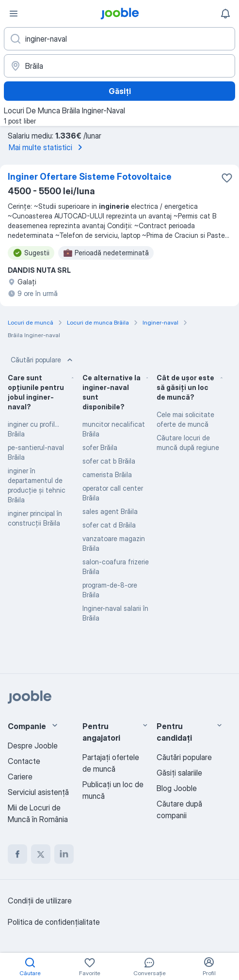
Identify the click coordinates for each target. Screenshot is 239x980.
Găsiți (120, 91)
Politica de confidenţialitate (54, 922)
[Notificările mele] (225, 14)
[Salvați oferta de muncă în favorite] (227, 178)
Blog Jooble (177, 788)
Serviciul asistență (38, 792)
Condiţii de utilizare (40, 901)
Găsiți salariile (179, 773)
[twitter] (41, 854)
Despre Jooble (33, 746)
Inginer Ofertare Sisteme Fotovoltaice (90, 177)
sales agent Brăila (110, 511)
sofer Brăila (100, 447)
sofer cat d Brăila (109, 525)
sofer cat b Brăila (109, 461)
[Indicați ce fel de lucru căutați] (119, 39)
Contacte (24, 761)
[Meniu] (14, 14)
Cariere (20, 777)
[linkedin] (64, 854)
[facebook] (17, 854)
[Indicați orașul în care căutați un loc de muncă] (119, 66)
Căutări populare (43, 360)
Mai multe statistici (47, 147)
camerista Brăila (107, 474)
